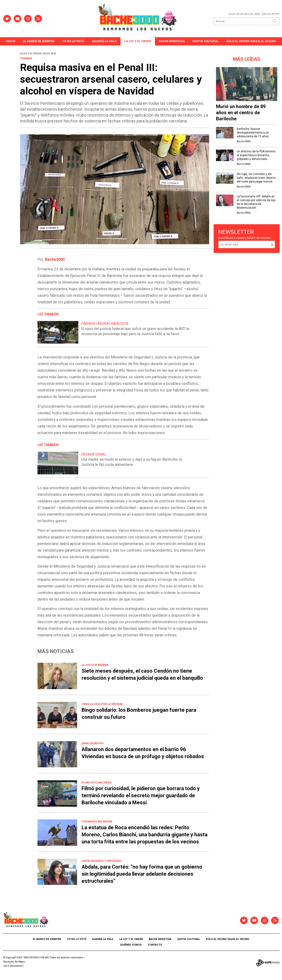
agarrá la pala (104, 41)
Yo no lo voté (73, 41)
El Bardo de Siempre (39, 41)
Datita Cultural (206, 41)
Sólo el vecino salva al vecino (251, 41)
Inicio (11, 41)
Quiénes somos (131, 945)
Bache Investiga (172, 41)
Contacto (155, 945)
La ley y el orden (138, 41)
